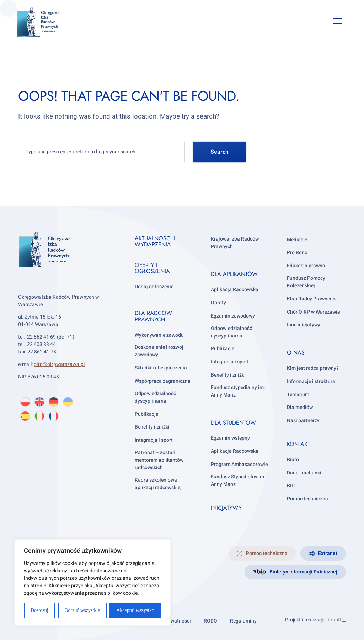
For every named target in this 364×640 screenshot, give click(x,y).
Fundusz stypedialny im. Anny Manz (238, 391)
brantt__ (337, 620)
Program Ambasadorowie (239, 464)
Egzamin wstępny (230, 438)
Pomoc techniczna (307, 499)
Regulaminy (243, 621)
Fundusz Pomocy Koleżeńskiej (306, 282)
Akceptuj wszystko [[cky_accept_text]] (135, 610)
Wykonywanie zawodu (159, 335)
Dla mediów (300, 407)
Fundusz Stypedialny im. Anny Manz (238, 481)
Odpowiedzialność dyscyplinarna (155, 397)
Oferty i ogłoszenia (152, 268)
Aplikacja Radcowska (235, 290)
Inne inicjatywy (304, 325)
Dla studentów (233, 423)
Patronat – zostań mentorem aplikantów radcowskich (159, 460)
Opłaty (218, 303)
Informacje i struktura (311, 381)
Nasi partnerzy (303, 421)
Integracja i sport (154, 440)
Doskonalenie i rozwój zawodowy (159, 351)
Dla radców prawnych (153, 316)
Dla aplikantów (234, 274)
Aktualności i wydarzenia (155, 242)
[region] (92, 583)
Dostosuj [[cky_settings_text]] (39, 610)
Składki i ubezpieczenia (161, 368)
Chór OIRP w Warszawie (313, 312)
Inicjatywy (226, 508)
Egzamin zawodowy (233, 316)
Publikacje (146, 414)
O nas (296, 353)
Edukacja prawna (306, 266)
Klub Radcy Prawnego (311, 299)
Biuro (293, 460)
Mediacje (297, 240)
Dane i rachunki (304, 473)
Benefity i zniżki (152, 427)
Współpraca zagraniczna (163, 381)
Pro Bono (297, 253)
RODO (210, 621)
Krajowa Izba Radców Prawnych (235, 243)
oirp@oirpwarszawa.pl (59, 364)
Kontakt (298, 444)
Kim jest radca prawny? (313, 368)
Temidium (298, 395)
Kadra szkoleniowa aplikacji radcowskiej (158, 484)
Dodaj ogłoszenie (154, 287)
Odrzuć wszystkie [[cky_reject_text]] (82, 610)
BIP (291, 486)
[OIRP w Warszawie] (47, 22)
